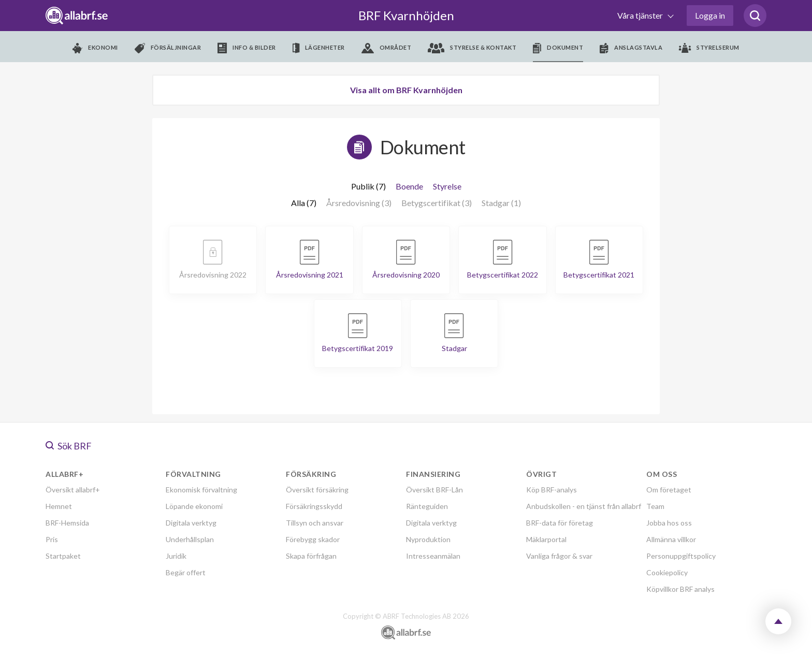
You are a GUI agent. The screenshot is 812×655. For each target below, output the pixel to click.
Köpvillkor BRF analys (680, 589)
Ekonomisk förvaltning (201, 490)
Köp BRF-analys (552, 490)
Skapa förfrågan (311, 556)
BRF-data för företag (560, 523)
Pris (52, 539)
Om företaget (669, 490)
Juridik (176, 556)
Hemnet (59, 506)
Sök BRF (69, 446)
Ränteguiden (427, 506)
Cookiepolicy (667, 572)
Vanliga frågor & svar (559, 556)
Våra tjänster (641, 15)
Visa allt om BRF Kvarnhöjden (406, 90)
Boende (409, 186)
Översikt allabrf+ (73, 490)
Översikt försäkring (317, 490)
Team (655, 506)
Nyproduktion (428, 539)
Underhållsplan (190, 539)
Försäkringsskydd (314, 506)
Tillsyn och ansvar (315, 523)
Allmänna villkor (671, 539)
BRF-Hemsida (67, 523)
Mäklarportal (546, 539)
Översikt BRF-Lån (434, 490)
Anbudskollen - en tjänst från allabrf (584, 506)
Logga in (710, 15)
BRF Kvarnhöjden (406, 15)
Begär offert (186, 572)
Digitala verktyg (191, 523)
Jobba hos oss (669, 523)
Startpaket (63, 556)
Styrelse (447, 186)
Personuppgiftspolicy (681, 556)
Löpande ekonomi (194, 506)
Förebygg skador (313, 539)
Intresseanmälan (433, 556)
